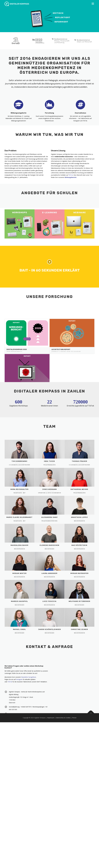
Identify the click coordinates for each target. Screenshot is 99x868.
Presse (74, 850)
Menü (93, 4)
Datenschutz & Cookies (63, 850)
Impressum (51, 850)
